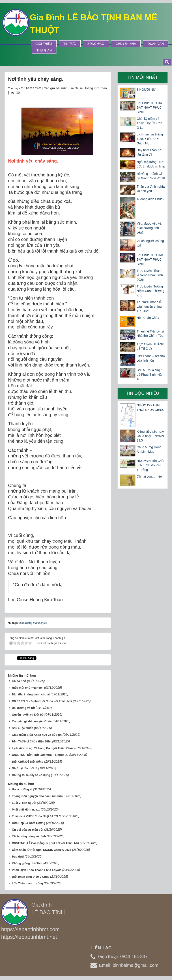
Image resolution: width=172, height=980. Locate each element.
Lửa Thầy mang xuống (27, 883)
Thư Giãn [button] (44, 50)
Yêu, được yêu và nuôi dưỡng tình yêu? (149, 228)
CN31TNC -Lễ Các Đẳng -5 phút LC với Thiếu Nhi (45, 843)
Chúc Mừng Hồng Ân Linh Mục (149, 449)
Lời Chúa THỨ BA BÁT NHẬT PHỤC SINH (149, 107)
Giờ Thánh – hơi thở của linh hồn (151, 358)
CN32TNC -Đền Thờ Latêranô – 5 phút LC (40, 755)
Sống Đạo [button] (96, 44)
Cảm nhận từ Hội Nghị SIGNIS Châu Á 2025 (42, 850)
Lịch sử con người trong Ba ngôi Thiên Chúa (43, 748)
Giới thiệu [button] (44, 44)
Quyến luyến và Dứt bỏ (28, 715)
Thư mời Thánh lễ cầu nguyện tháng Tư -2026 (149, 307)
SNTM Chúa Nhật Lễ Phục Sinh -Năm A (150, 375)
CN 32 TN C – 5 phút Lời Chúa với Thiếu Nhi (42, 701)
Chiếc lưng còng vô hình (29, 836)
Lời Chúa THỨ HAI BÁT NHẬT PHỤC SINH (150, 259)
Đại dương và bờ (23, 708)
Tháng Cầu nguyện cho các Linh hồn (37, 796)
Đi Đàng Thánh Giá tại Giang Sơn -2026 (151, 176)
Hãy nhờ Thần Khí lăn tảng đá (149, 152)
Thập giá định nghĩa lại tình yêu (151, 189)
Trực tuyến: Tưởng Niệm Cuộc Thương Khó (150, 291)
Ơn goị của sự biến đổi (28, 830)
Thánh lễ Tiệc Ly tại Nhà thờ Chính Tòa (150, 334)
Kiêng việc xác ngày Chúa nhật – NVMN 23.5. (151, 436)
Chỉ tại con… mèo (149, 476)
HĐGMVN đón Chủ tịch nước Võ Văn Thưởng (150, 465)
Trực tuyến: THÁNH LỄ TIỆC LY (150, 346)
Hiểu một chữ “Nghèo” (28, 688)
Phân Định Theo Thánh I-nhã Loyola (37, 870)
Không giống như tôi (26, 863)
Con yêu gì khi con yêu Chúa (32, 721)
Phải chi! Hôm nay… (26, 810)
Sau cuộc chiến (23, 728)
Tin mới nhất (143, 77)
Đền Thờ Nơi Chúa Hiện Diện (32, 741)
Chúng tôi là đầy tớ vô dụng (31, 775)
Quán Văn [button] (156, 44)
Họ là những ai (22, 789)
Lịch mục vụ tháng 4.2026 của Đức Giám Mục (150, 139)
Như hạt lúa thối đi (25, 768)
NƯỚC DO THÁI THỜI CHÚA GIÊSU (150, 407)
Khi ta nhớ (19, 681)
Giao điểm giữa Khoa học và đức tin (37, 735)
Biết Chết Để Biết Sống (28, 762)
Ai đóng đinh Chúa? (150, 199)
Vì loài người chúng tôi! (150, 243)
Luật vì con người (24, 803)
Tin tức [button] (70, 44)
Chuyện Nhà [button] (126, 44)
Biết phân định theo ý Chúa (31, 877)
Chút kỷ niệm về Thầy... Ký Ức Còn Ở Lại (149, 123)
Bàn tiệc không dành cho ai (31, 694)
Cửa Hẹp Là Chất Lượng (29, 823)
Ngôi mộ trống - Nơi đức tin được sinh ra (151, 164)
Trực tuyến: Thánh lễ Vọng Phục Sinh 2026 (150, 275)
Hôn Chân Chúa (148, 318)
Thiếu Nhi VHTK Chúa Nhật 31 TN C (36, 816)
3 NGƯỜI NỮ (146, 90)
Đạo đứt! (18, 857)
